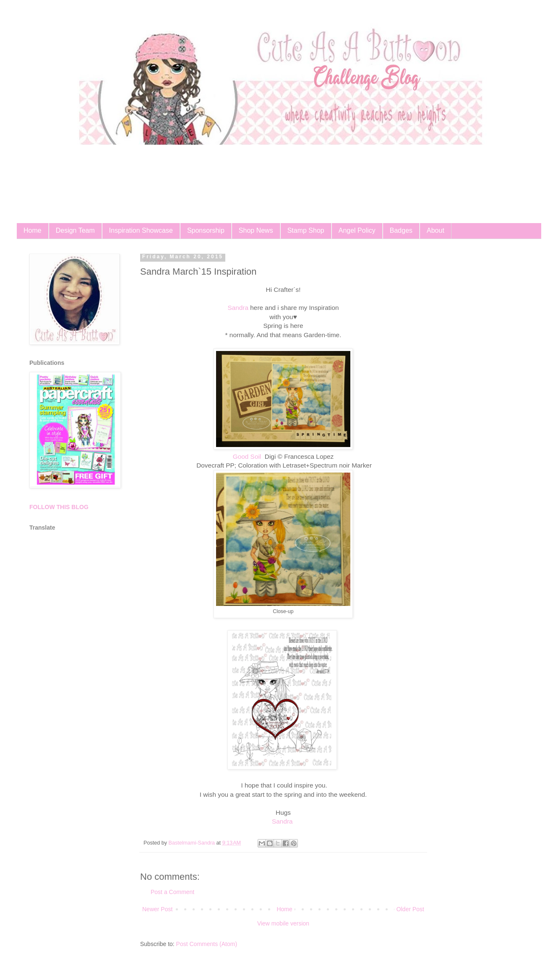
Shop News (256, 230)
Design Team (75, 230)
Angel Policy (357, 230)
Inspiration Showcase (141, 230)
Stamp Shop (306, 230)
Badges (401, 230)
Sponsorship (206, 230)
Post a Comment (172, 892)
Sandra (238, 308)
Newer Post (157, 909)
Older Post (410, 909)
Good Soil (247, 456)
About (435, 230)
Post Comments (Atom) (207, 944)
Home (33, 230)
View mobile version (283, 923)
